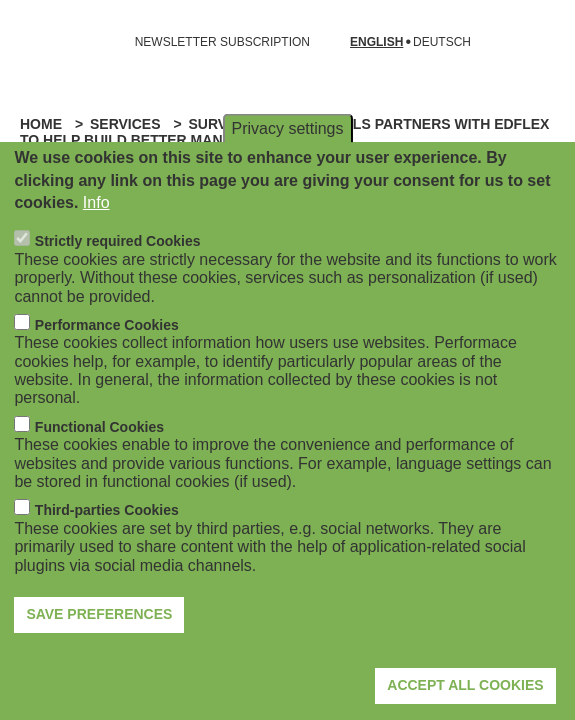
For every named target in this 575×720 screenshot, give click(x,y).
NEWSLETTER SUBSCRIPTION (222, 42)
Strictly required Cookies (118, 274)
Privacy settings (287, 161)
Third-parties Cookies (107, 543)
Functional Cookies (99, 460)
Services (125, 124)
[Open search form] (531, 42)
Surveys (221, 124)
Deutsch (442, 42)
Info (96, 235)
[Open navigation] (28, 42)
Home (41, 124)
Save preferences (99, 647)
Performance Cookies (107, 358)
